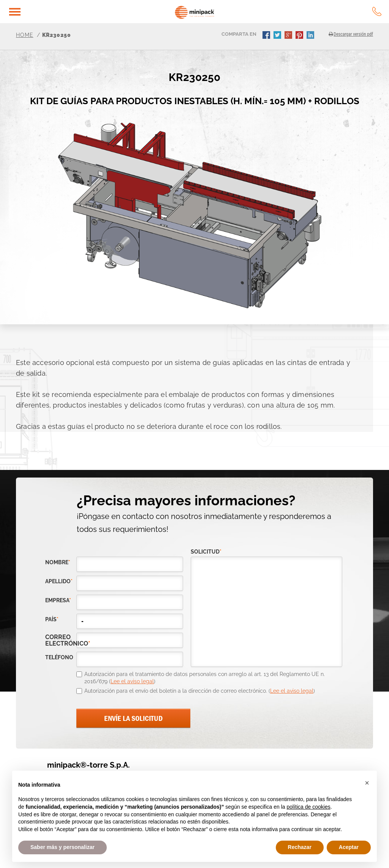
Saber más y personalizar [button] (62, 847)
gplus (289, 36)
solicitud (206, 552)
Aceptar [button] (349, 847)
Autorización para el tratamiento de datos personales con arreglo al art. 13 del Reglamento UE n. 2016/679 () (205, 678)
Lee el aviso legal (132, 681)
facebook (267, 36)
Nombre (58, 563)
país (52, 620)
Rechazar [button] (300, 847)
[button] (367, 783)
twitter (278, 36)
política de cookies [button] (308, 807)
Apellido (59, 582)
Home (25, 35)
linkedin (311, 36)
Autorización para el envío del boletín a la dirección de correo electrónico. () (200, 691)
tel (377, 11)
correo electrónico (61, 640)
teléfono (59, 658)
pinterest (300, 36)
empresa (58, 601)
